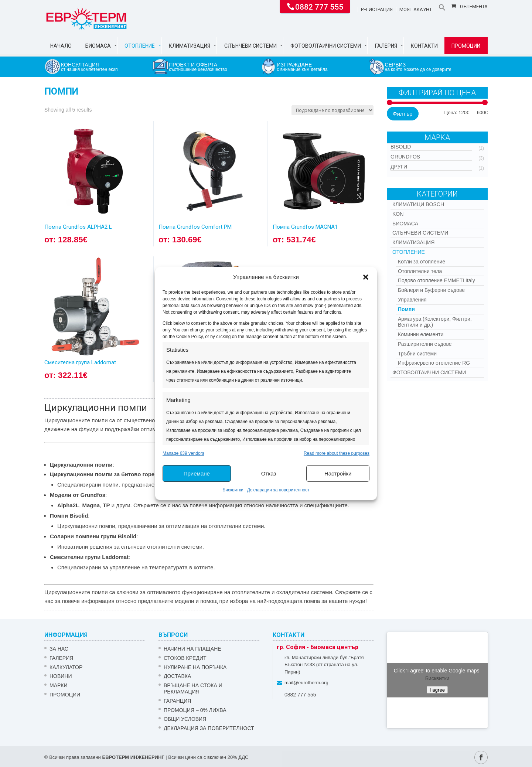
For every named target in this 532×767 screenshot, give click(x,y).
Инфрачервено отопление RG (434, 363)
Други (399, 167)
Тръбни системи (417, 354)
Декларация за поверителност (278, 490)
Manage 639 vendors (183, 453)
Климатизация (190, 46)
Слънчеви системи (250, 46)
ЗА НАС (59, 649)
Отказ (269, 473)
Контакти (424, 46)
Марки (59, 685)
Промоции (466, 46)
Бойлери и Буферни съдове (431, 290)
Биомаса (98, 46)
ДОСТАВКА (177, 676)
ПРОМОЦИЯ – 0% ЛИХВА (195, 710)
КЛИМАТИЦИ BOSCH (418, 204)
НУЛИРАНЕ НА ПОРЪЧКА (195, 667)
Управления (412, 300)
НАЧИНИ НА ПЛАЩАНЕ (192, 649)
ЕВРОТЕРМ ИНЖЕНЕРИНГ (133, 757)
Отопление (140, 46)
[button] (366, 277)
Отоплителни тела (420, 271)
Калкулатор (66, 667)
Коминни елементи (421, 334)
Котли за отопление (422, 262)
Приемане (197, 473)
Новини (61, 676)
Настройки (338, 473)
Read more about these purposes (337, 453)
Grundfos (405, 157)
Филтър (403, 114)
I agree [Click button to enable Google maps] (437, 690)
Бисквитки (233, 490)
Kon (398, 214)
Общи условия (185, 719)
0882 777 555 (319, 6)
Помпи (406, 309)
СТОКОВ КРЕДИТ (185, 658)
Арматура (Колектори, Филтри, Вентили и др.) (435, 322)
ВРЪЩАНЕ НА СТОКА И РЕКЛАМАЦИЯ (193, 688)
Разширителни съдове (425, 344)
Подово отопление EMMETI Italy (436, 280)
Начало (61, 46)
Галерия (386, 46)
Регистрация (377, 10)
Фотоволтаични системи (326, 46)
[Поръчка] (332, 110)
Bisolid (401, 147)
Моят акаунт (416, 10)
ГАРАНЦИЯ (177, 701)
